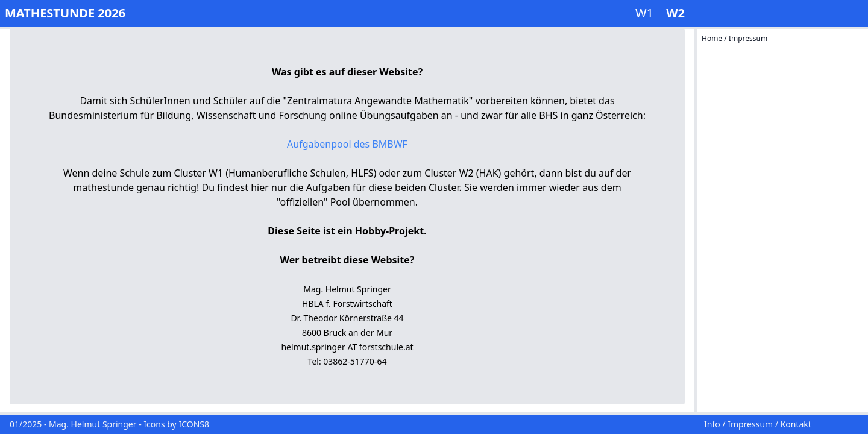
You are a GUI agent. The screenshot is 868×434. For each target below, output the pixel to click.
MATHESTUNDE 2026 (65, 13)
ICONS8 (194, 424)
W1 (646, 13)
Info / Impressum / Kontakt (758, 424)
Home (713, 38)
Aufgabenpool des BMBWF (347, 144)
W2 (675, 13)
